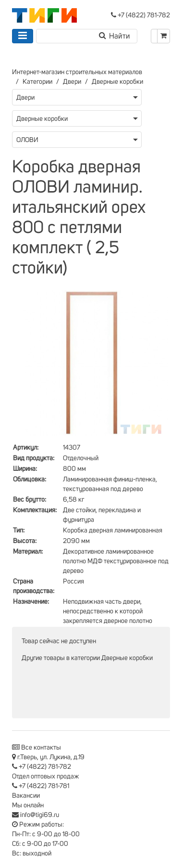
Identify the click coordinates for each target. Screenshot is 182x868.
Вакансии (26, 796)
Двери (72, 82)
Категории (37, 82)
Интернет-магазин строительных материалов (77, 72)
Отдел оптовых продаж (46, 777)
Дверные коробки (117, 82)
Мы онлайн (28, 805)
